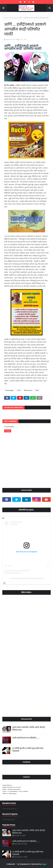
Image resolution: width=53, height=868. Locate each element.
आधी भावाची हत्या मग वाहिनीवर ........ (26, 738)
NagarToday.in (11, 39)
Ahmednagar (13, 18)
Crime (19, 390)
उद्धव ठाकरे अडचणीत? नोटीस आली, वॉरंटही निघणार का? (29, 729)
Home (6, 18)
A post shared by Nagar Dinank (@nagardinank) (26, 578)
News (37, 390)
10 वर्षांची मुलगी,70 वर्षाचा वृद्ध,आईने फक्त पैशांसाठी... (28, 750)
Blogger (44, 864)
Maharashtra (28, 390)
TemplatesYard (25, 864)
